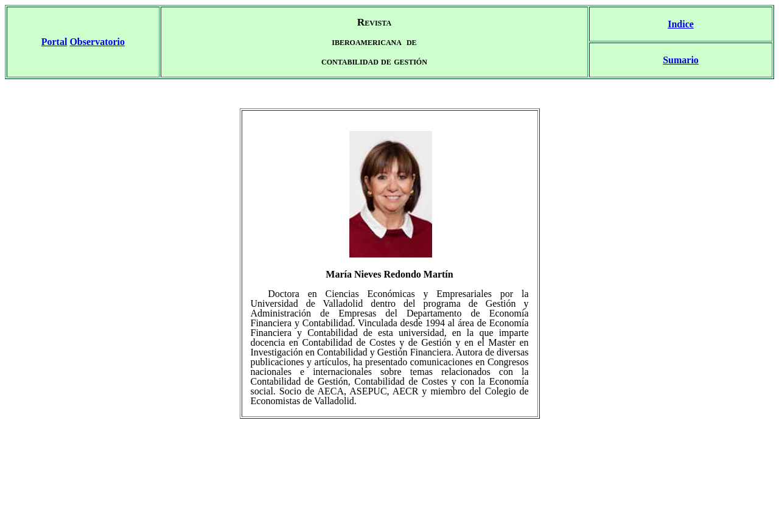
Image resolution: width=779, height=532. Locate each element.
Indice (681, 24)
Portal (54, 42)
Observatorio (97, 42)
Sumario (681, 60)
